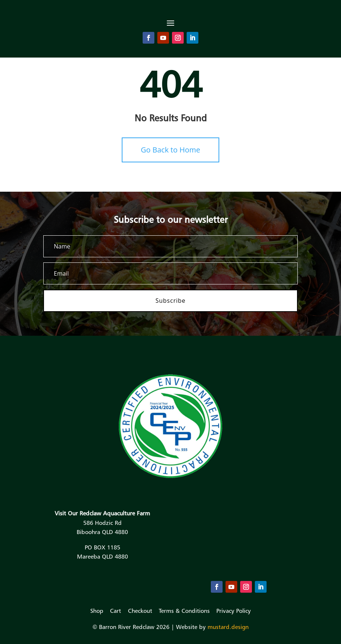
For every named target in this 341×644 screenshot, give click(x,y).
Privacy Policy (234, 611)
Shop (97, 611)
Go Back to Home (170, 150)
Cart (115, 611)
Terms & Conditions (184, 611)
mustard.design (228, 627)
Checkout (140, 611)
